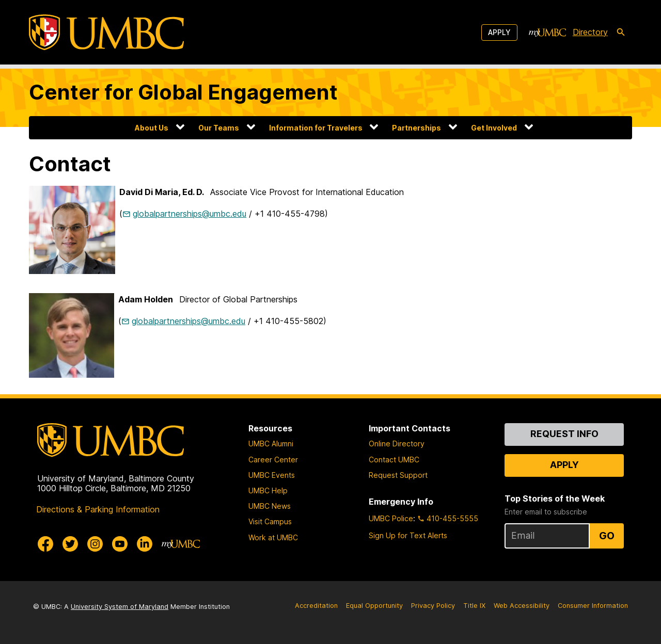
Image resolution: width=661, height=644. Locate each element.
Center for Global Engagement (183, 92)
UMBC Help (268, 490)
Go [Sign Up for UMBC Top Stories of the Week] (607, 536)
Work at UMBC (273, 537)
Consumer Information (593, 606)
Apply (499, 32)
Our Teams (219, 128)
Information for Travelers (316, 128)
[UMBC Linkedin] (145, 544)
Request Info (564, 434)
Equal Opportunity (374, 606)
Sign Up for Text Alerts (408, 535)
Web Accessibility (522, 606)
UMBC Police (391, 518)
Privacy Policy (433, 606)
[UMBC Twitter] (70, 544)
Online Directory (397, 444)
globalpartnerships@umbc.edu (190, 214)
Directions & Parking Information (98, 509)
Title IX (474, 606)
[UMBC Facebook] (45, 544)
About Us (152, 128)
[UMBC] (106, 32)
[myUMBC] (547, 33)
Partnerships (416, 128)
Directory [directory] (590, 32)
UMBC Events (272, 475)
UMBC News (270, 506)
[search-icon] (621, 33)
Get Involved (494, 128)
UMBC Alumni (271, 444)
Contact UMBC (394, 460)
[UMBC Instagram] (95, 544)
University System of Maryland (120, 607)
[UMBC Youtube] (120, 544)
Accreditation (316, 606)
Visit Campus (270, 521)
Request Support (398, 475)
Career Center (273, 460)
